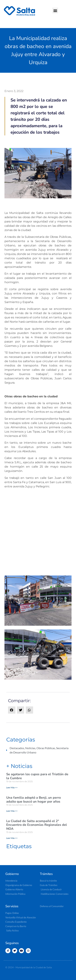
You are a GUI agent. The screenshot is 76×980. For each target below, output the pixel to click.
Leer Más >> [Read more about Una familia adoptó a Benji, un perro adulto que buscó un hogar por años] (12, 811)
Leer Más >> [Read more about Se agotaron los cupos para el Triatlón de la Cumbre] (12, 787)
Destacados (17, 748)
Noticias (30, 748)
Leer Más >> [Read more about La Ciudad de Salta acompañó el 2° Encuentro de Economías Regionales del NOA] (12, 838)
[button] (55, 10)
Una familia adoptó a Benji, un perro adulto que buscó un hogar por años (34, 800)
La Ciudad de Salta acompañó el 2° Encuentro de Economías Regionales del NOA (37, 825)
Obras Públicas (46, 748)
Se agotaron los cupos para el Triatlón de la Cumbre (37, 776)
